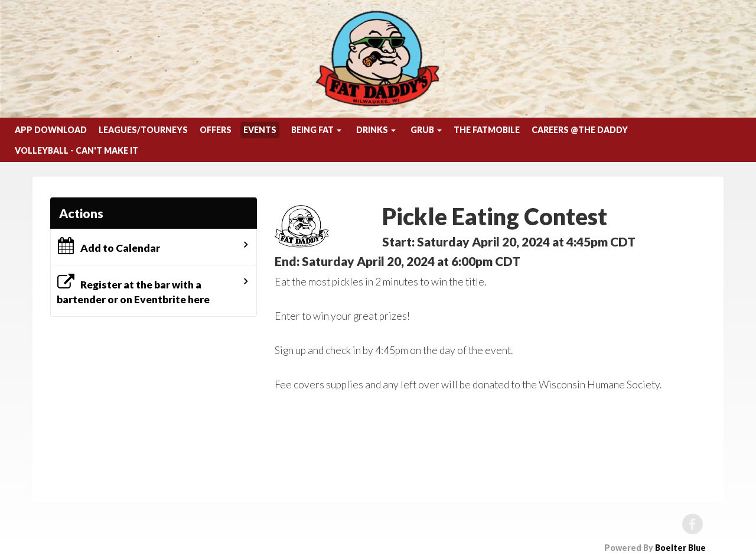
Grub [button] (426, 130)
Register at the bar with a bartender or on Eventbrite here (133, 290)
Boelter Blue (680, 548)
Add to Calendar (108, 246)
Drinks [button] (376, 130)
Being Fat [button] (316, 130)
